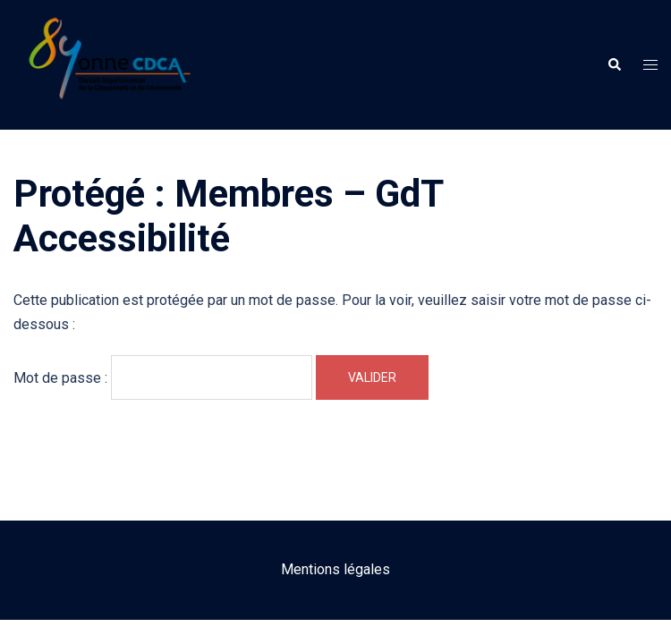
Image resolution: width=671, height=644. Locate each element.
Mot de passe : (163, 377)
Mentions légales (335, 569)
